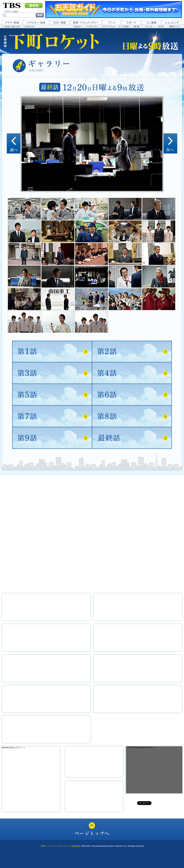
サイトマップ (64, 846)
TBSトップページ (49, 846)
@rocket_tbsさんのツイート (14, 748)
